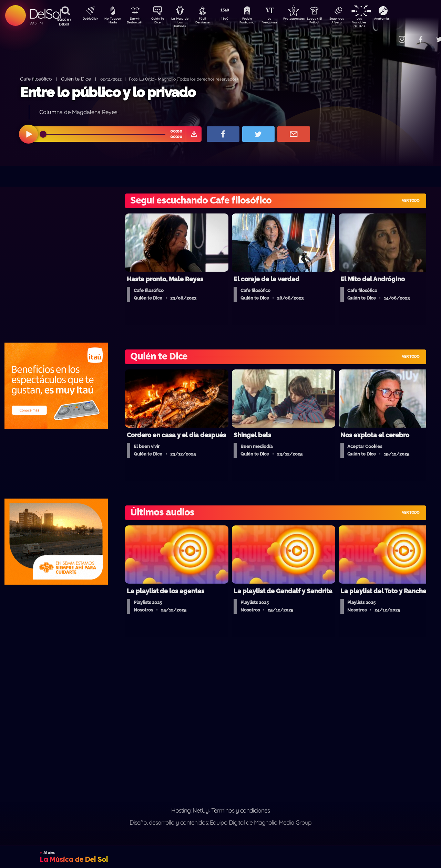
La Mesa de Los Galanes (184, 22)
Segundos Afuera (353, 22)
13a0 (233, 19)
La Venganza (281, 22)
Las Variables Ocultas (377, 22)
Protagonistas (305, 19)
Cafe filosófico (36, 79)
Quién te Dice (76, 79)
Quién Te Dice (160, 22)
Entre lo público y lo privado (108, 92)
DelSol (45, 14)
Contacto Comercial (388, 35)
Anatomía (402, 19)
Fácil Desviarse (208, 22)
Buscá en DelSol (64, 22)
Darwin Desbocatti (136, 22)
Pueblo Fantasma (257, 22)
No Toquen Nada (112, 22)
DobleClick (88, 19)
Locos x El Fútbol (329, 22)
